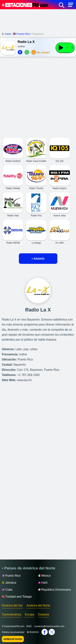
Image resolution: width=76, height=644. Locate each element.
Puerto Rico (22, 34)
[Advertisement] (38, 20)
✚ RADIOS (33, 632)
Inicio (7, 34)
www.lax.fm (24, 380)
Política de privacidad (13, 632)
